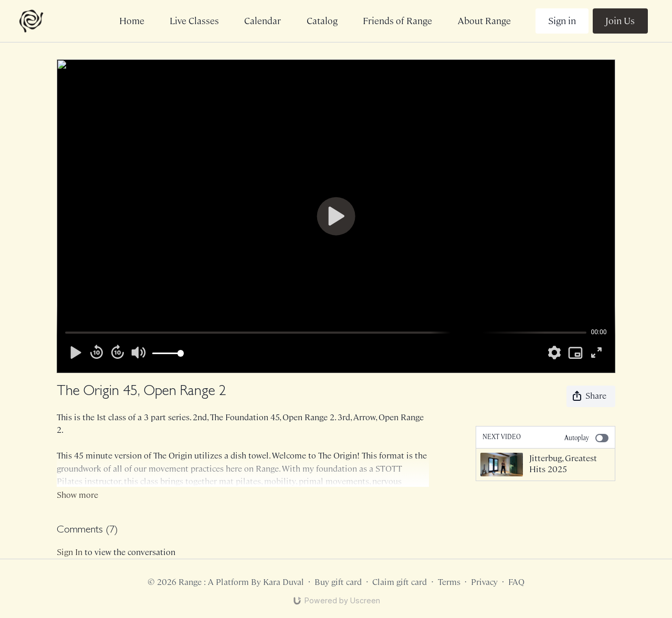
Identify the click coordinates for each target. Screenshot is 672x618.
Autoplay (586, 438)
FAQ (516, 582)
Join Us (620, 21)
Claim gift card (400, 582)
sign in (70, 552)
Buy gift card (338, 582)
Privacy (484, 582)
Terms (449, 582)
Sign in (562, 21)
